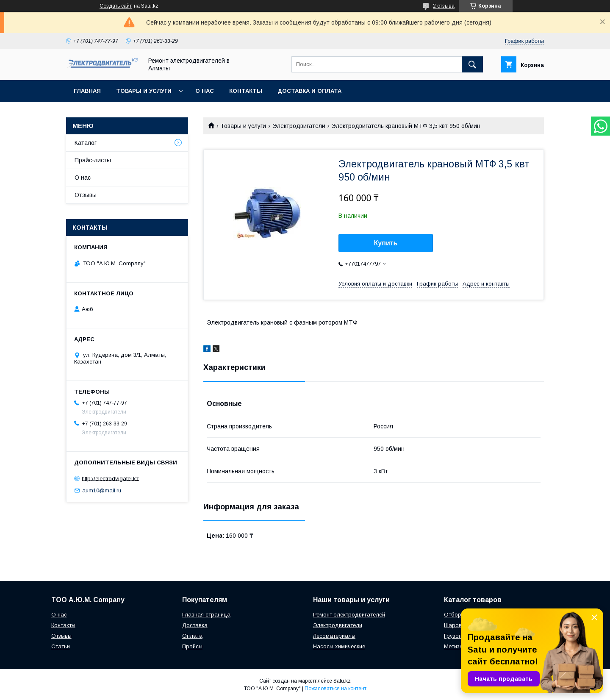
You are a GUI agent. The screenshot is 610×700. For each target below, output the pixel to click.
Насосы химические (339, 646)
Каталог (86, 143)
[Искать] (472, 64)
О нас (205, 91)
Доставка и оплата (309, 91)
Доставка (195, 625)
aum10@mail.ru (102, 490)
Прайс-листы (93, 160)
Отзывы (86, 195)
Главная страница (206, 615)
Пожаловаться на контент (335, 689)
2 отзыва (444, 6)
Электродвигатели (299, 126)
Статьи (61, 646)
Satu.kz (342, 681)
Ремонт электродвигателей (349, 615)
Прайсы (192, 646)
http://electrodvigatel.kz (110, 478)
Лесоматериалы (334, 636)
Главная (87, 91)
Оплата (192, 636)
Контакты (246, 91)
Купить (386, 243)
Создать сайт (116, 6)
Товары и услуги (144, 91)
